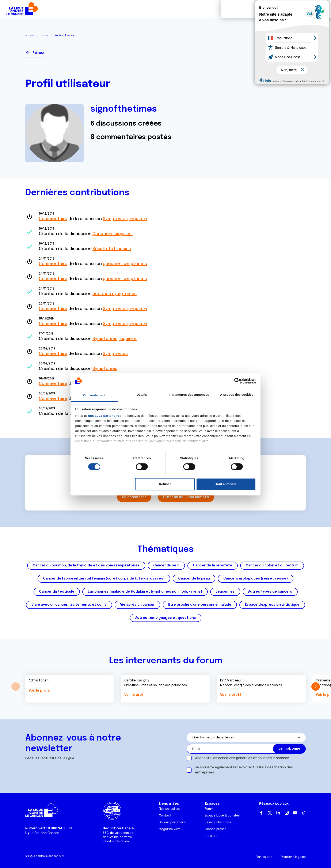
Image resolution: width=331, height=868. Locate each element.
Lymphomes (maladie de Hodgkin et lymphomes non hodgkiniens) (145, 592)
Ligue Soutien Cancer (42, 833)
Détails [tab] (142, 395)
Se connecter (290, 51)
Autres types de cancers (270, 592)
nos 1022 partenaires (105, 416)
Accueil (30, 36)
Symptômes (115, 354)
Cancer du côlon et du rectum (272, 565)
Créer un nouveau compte (186, 497)
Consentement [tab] (94, 395)
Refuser (165, 484)
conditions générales (235, 758)
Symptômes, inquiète (125, 219)
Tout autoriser (226, 484)
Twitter (270, 813)
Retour (39, 53)
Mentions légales (293, 857)
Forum (120, 9)
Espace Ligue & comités (222, 816)
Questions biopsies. (113, 234)
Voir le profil (39, 691)
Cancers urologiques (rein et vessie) (256, 579)
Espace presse (216, 829)
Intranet (211, 836)
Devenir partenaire (172, 822)
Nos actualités (170, 809)
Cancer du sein (166, 565)
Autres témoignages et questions (166, 618)
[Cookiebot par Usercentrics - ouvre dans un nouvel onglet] (237, 381)
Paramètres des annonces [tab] (189, 395)
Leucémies (225, 592)
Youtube (295, 813)
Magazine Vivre (170, 829)
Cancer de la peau (194, 579)
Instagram (287, 813)
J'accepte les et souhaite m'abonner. (242, 758)
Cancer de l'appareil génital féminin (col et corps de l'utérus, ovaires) (104, 579)
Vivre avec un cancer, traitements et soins (69, 605)
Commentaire (53, 219)
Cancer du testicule (57, 592)
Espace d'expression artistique (272, 605)
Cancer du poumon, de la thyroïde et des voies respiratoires (86, 565)
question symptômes (125, 264)
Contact (165, 816)
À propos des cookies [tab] (237, 395)
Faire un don (309, 9)
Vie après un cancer (137, 605)
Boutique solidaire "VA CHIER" (248, 9)
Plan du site (264, 857)
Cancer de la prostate (213, 565)
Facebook (261, 813)
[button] (315, 687)
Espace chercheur (218, 822)
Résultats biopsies (112, 249)
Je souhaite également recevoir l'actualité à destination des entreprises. (244, 770)
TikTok (304, 813)
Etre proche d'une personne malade (200, 605)
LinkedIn (278, 813)
